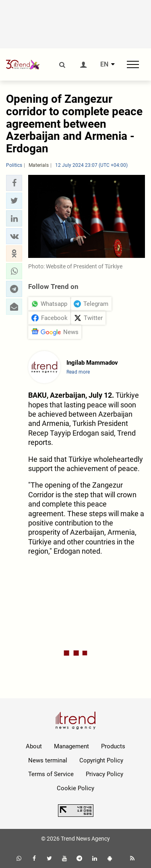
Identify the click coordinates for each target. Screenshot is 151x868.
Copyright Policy (101, 760)
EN (104, 64)
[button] (14, 183)
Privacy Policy (104, 774)
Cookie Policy (75, 788)
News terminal (48, 760)
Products (113, 746)
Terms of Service (51, 774)
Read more (78, 372)
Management (71, 746)
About (34, 746)
